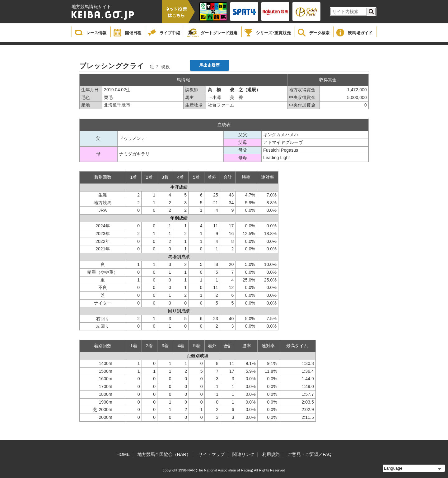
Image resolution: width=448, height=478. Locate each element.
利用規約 (271, 454)
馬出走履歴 (210, 65)
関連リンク (243, 454)
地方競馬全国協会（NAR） (164, 454)
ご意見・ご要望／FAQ (309, 454)
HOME (123, 454)
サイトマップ (212, 454)
